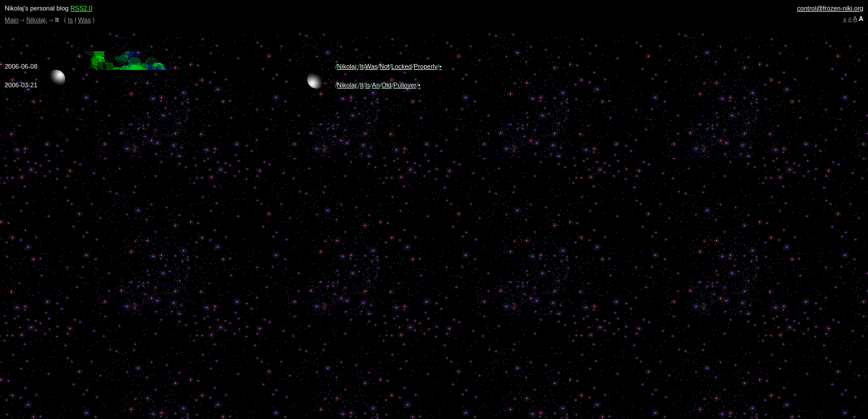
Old (387, 85)
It (361, 66)
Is (71, 20)
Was (84, 20)
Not (384, 66)
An (376, 85)
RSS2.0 (81, 8)
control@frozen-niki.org (830, 8)
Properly (426, 66)
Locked (402, 66)
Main (12, 20)
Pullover (405, 85)
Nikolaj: (37, 20)
